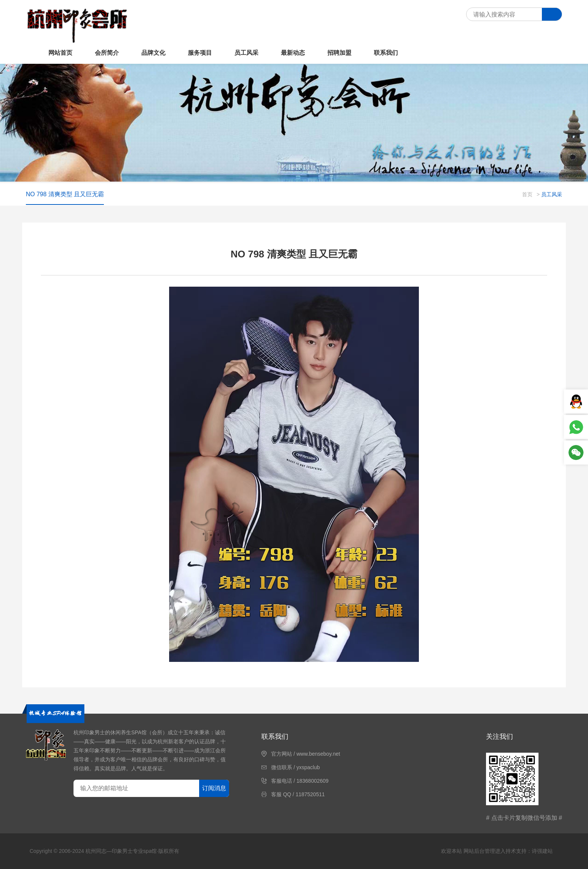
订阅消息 (214, 788)
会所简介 (107, 53)
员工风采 (246, 53)
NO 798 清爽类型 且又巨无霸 (65, 194)
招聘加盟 (339, 53)
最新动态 (293, 53)
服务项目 (200, 53)
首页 (527, 194)
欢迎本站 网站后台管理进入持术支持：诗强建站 (497, 851)
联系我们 (386, 53)
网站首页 (60, 53)
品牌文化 (153, 53)
